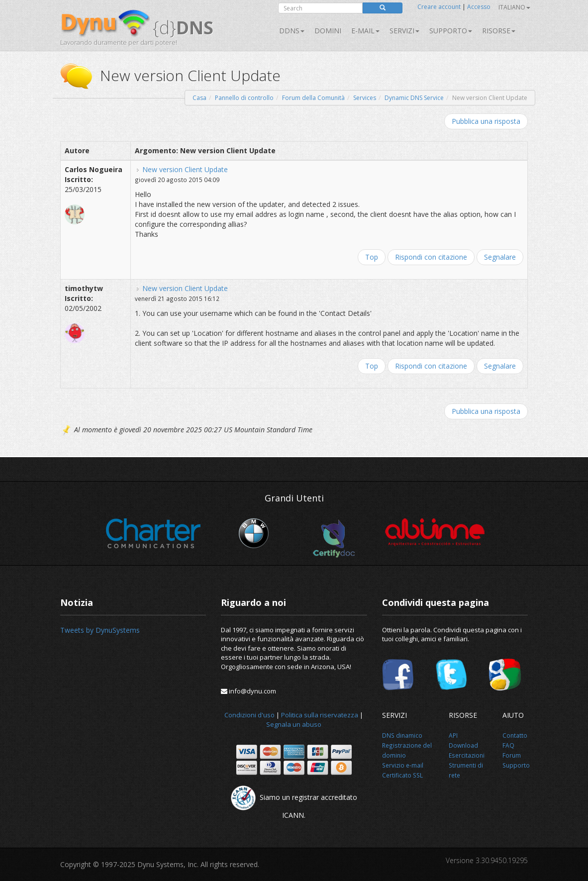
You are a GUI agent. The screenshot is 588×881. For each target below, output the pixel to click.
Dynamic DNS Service (414, 98)
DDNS (292, 31)
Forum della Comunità (313, 98)
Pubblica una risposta (486, 121)
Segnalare (500, 257)
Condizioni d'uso (249, 715)
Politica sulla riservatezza (320, 715)
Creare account (439, 7)
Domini (328, 31)
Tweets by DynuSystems (100, 630)
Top (372, 257)
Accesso (479, 7)
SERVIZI (404, 31)
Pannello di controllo (244, 98)
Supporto (451, 31)
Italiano (514, 7)
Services (365, 98)
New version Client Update (185, 169)
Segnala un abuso (294, 724)
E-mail (365, 31)
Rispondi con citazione (431, 257)
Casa (199, 98)
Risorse (499, 31)
